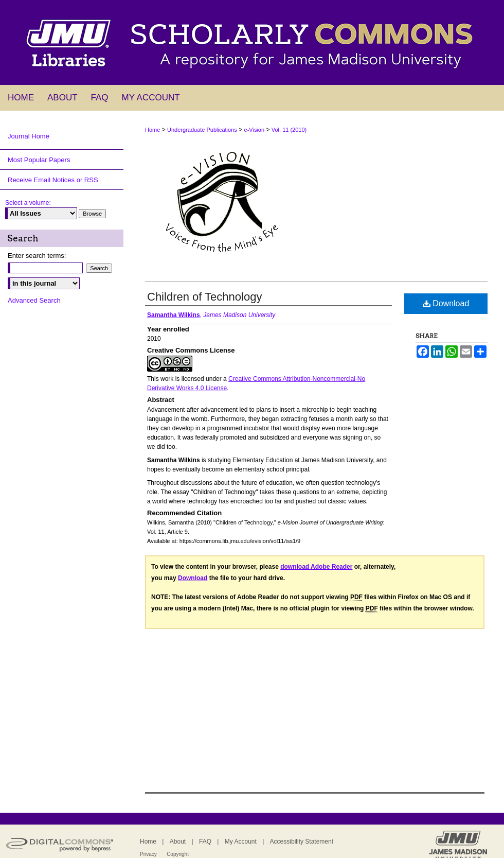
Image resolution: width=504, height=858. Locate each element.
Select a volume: (28, 203)
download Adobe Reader (316, 567)
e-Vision (255, 130)
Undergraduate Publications (202, 130)
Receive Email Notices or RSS (53, 180)
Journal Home (29, 136)
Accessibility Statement (302, 842)
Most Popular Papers (39, 160)
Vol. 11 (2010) (289, 130)
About (178, 842)
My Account (241, 842)
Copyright (178, 854)
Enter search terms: (37, 256)
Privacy (148, 854)
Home (152, 130)
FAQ (205, 842)
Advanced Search (34, 300)
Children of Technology (204, 297)
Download (446, 303)
